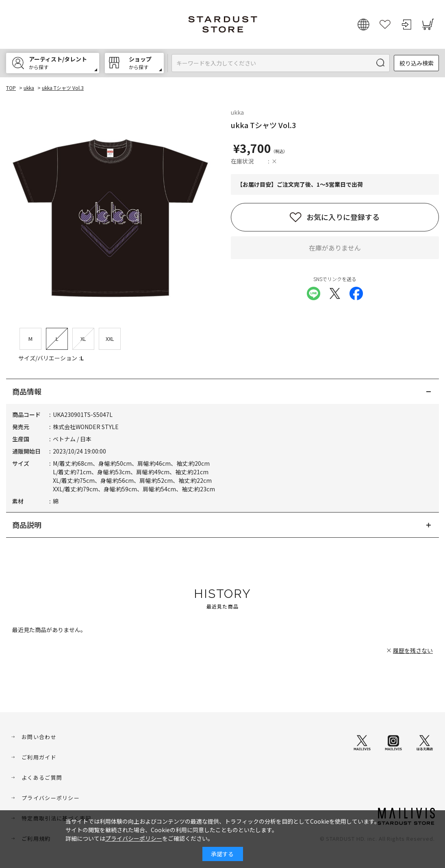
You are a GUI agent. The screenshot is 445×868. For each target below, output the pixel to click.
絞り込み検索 (417, 63)
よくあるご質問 (42, 777)
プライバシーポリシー (51, 798)
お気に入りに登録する (343, 217)
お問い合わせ (39, 737)
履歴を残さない (413, 650)
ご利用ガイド (39, 757)
